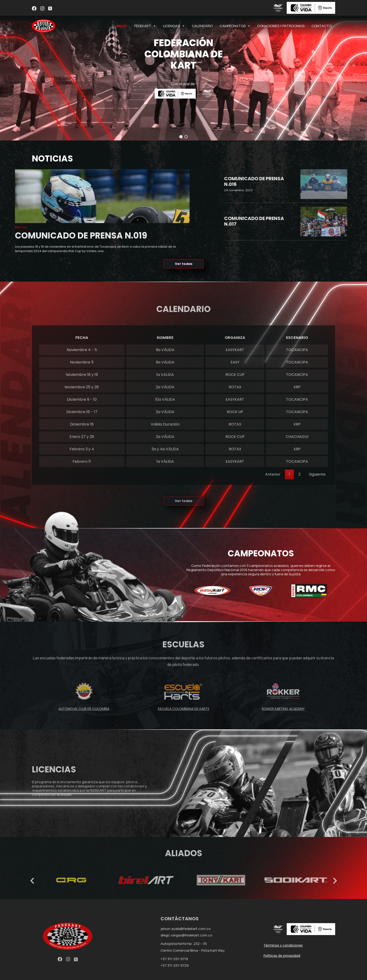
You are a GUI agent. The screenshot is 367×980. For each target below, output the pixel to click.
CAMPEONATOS (235, 26)
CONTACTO (322, 26)
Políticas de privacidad (282, 956)
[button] (181, 137)
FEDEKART (145, 26)
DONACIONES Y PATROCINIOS (281, 26)
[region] (183, 70)
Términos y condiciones (283, 945)
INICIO (122, 26)
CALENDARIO (202, 26)
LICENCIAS (174, 26)
